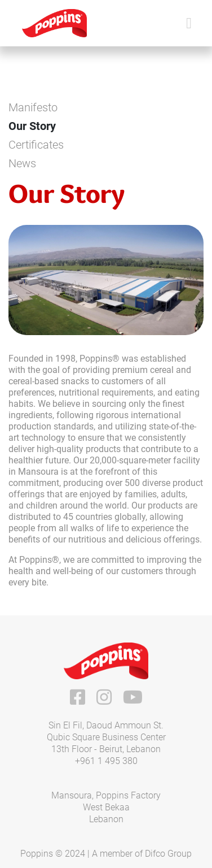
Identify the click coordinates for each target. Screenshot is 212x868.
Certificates (36, 145)
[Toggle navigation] (189, 23)
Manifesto (33, 107)
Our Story (32, 126)
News (22, 163)
